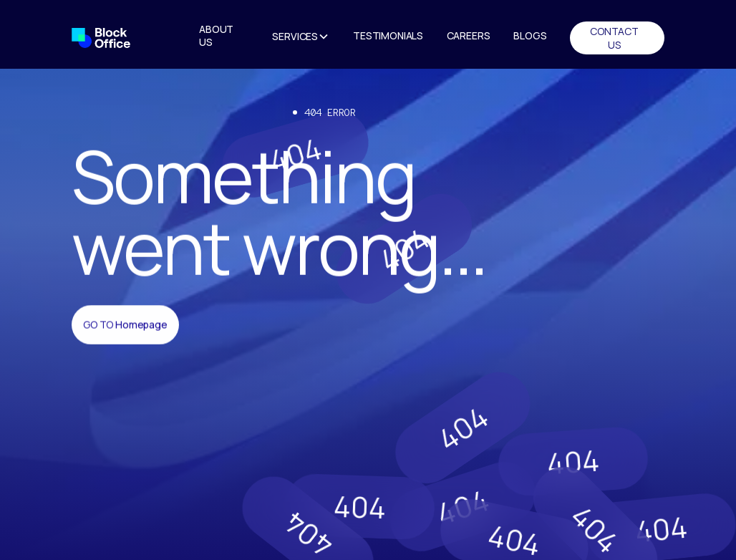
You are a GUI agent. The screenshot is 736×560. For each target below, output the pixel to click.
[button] (301, 38)
